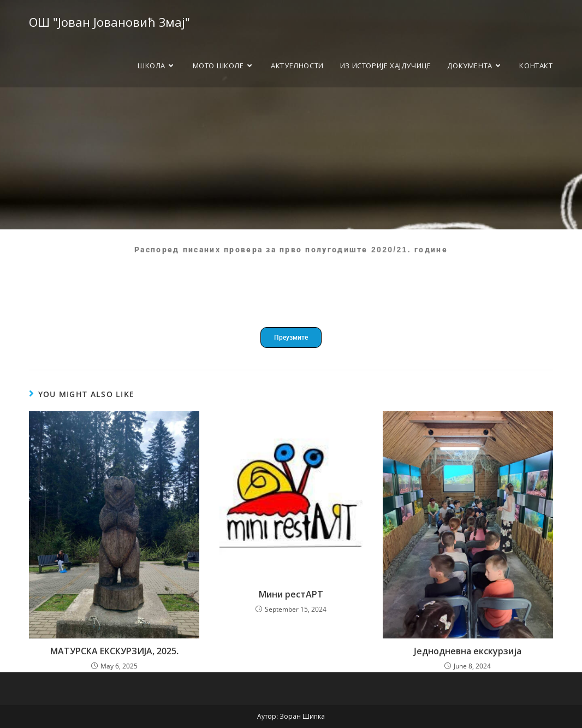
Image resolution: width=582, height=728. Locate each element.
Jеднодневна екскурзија (468, 651)
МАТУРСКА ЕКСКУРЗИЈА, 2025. (114, 651)
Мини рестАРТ (291, 594)
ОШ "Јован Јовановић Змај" (109, 22)
